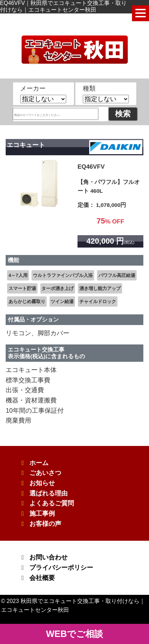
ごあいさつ (45, 473)
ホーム (39, 463)
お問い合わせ (48, 557)
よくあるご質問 (52, 503)
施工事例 (42, 514)
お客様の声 (45, 524)
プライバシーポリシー (61, 568)
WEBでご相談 (74, 634)
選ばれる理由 (48, 493)
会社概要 (42, 578)
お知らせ (42, 483)
